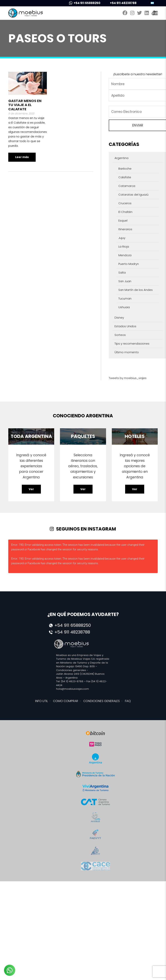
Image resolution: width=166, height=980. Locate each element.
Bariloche (125, 169)
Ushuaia (124, 307)
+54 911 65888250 (85, 3)
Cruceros (125, 203)
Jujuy (122, 238)
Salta (122, 272)
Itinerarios (125, 229)
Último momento (127, 352)
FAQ (128, 701)
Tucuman (125, 298)
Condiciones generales (71, 670)
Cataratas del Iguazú (133, 195)
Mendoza (125, 255)
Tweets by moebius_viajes (128, 378)
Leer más (22, 157)
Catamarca (127, 186)
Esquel (123, 221)
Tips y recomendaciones (132, 344)
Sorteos (120, 335)
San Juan (125, 281)
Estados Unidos (125, 326)
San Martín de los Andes (136, 290)
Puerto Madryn (129, 264)
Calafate (125, 177)
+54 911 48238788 (121, 3)
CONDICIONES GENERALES (102, 701)
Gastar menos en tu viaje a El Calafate (25, 105)
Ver (31, 489)
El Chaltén (125, 212)
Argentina (121, 158)
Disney (119, 318)
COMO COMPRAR (66, 701)
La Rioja (124, 246)
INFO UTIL (42, 701)
